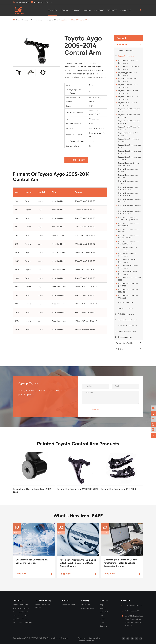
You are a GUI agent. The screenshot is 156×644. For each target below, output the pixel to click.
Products (53, 10)
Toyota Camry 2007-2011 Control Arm (128, 92)
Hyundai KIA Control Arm (128, 320)
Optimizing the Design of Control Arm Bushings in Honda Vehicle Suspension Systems (121, 563)
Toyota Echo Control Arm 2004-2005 (128, 134)
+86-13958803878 (22, 2)
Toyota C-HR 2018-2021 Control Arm (127, 104)
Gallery (102, 619)
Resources (112, 10)
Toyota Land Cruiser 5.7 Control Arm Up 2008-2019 (129, 218)
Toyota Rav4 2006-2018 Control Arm (127, 249)
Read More (34, 574)
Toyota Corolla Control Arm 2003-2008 (129, 110)
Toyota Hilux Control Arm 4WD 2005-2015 (128, 188)
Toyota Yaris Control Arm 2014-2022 (128, 297)
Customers (104, 626)
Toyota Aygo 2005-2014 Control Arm (75, 20)
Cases (102, 622)
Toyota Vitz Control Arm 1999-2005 (130, 279)
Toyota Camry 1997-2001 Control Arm (128, 86)
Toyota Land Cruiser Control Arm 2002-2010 (129, 225)
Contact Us (126, 10)
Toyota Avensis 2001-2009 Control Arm (128, 68)
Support (76, 10)
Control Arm (36, 20)
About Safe (86, 605)
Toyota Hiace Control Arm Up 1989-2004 (130, 152)
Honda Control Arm (126, 50)
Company (65, 10)
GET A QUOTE (76, 160)
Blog (101, 605)
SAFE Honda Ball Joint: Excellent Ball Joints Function (32, 561)
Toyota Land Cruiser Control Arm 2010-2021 (129, 231)
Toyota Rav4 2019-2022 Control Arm (127, 255)
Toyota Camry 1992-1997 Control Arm (128, 80)
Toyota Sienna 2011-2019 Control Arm (128, 273)
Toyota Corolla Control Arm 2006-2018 (129, 116)
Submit (95, 409)
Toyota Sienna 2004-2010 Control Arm (128, 267)
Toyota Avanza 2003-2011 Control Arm (128, 62)
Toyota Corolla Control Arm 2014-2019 (129, 122)
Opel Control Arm (125, 337)
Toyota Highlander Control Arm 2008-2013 (129, 164)
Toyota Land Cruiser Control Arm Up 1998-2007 (129, 237)
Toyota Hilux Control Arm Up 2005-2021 (129, 206)
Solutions (99, 10)
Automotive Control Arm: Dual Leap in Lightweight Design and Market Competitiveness (78, 563)
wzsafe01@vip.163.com (43, 2)
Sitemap (81, 638)
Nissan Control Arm (126, 308)
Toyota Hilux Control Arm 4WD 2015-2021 (128, 194)
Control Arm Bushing (125, 343)
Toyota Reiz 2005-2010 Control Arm (127, 261)
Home (18, 20)
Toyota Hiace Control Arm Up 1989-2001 (130, 146)
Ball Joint (120, 349)
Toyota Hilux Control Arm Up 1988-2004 (129, 200)
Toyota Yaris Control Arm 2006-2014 (128, 291)
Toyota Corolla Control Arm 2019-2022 (129, 128)
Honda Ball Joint (68, 605)
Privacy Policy (95, 638)
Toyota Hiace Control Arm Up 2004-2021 (130, 158)
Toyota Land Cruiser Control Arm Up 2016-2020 (129, 243)
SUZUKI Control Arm (126, 314)
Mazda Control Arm (126, 303)
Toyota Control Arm (50, 20)
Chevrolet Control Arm (127, 331)
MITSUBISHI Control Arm (128, 326)
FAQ (101, 615)
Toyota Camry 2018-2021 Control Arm (128, 98)
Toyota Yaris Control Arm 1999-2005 (128, 285)
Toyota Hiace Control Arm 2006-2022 (128, 140)
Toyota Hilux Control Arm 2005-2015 (128, 182)
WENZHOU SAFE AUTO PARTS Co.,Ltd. (38, 638)
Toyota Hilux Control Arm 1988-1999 (128, 176)
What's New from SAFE (78, 516)
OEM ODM (87, 10)
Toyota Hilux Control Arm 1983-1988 (128, 170)
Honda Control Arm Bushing (42, 606)
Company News (88, 608)
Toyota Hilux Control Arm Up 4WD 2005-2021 (129, 212)
